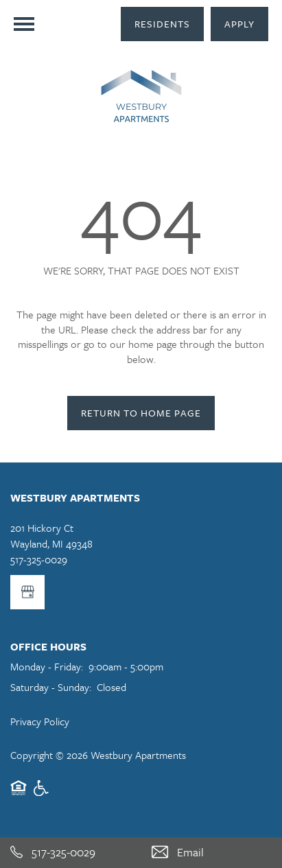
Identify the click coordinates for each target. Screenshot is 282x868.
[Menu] (24, 24)
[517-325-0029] (71, 853)
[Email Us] (212, 853)
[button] (162, 24)
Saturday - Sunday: (51, 687)
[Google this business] (27, 592)
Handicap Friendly (42, 794)
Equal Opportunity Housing (19, 794)
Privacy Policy (40, 721)
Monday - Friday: (47, 666)
